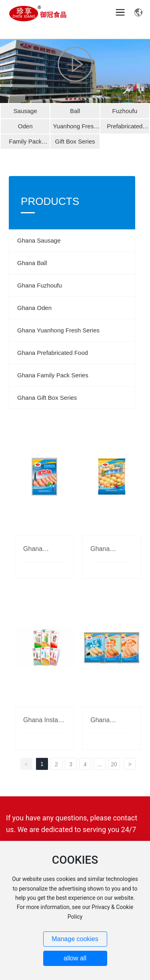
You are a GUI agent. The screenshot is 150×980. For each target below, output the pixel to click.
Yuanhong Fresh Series (75, 128)
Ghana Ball (32, 263)
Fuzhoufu (125, 111)
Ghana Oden (34, 308)
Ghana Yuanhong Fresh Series (58, 330)
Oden (25, 126)
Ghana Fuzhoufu (40, 285)
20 (114, 764)
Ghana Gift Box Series (47, 398)
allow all (75, 958)
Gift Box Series (75, 141)
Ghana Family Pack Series (53, 375)
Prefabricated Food (125, 128)
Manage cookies (75, 939)
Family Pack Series (25, 143)
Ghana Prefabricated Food (53, 353)
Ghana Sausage (39, 240)
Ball (75, 111)
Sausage (25, 111)
